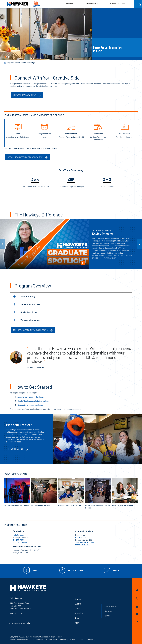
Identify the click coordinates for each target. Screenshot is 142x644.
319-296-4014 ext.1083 (84, 542)
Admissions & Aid (92, 4)
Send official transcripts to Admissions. (33, 401)
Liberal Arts (17, 63)
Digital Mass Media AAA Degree (17, 492)
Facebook (137, 591)
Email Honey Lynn (82, 545)
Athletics (79, 613)
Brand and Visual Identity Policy (82, 639)
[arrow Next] (139, 244)
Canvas (109, 611)
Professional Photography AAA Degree (98, 493)
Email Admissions (20, 542)
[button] (6, 57)
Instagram (137, 606)
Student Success (118, 4)
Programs (70, 4)
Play (83, 263)
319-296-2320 (16, 613)
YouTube (137, 614)
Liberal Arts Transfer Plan (125, 492)
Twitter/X (137, 599)
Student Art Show (25, 312)
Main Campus (18, 535)
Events (78, 604)
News (77, 608)
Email (108, 616)
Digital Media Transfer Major (44, 492)
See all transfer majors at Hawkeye (25, 157)
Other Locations (17, 623)
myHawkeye (111, 606)
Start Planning (16, 449)
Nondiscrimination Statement (22, 639)
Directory (79, 599)
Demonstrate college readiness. (30, 405)
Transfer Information (26, 320)
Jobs (77, 618)
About (77, 623)
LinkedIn (137, 622)
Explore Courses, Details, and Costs (30, 330)
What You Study (24, 296)
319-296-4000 (19, 540)
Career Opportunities (27, 304)
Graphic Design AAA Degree (71, 492)
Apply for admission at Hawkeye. (31, 397)
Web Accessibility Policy (58, 639)
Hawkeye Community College (23, 4)
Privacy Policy (41, 639)
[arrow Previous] (3, 244)
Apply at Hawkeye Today (24, 95)
